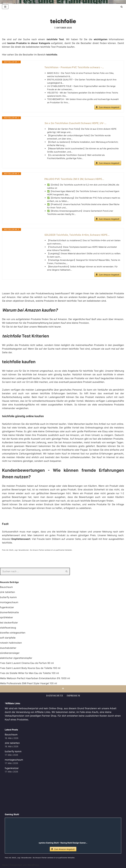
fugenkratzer (7, 607)
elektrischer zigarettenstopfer (16, 658)
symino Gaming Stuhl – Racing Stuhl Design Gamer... (63, 843)
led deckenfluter (9, 623)
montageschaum (9, 602)
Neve (5, 865)
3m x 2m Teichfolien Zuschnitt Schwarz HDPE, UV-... (75, 123)
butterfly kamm (8, 597)
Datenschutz (55, 695)
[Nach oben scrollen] (63, 689)
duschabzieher (8, 648)
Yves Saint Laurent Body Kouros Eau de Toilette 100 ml (30, 668)
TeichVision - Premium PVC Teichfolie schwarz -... (74, 67)
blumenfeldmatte (9, 612)
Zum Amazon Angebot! (109, 107)
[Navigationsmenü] (5, 7)
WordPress (33, 865)
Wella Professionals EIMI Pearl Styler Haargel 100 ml (28, 683)
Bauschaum (6, 587)
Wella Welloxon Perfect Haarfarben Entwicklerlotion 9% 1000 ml (35, 678)
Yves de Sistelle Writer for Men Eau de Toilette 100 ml (29, 673)
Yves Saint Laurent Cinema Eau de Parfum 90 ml (27, 663)
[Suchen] (122, 7)
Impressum (73, 695)
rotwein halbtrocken (11, 643)
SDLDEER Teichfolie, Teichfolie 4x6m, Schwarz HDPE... (77, 235)
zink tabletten (7, 592)
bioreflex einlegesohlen (13, 633)
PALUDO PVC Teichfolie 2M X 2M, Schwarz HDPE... (74, 179)
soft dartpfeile (8, 638)
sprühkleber (6, 617)
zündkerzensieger (10, 653)
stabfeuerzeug (8, 628)
